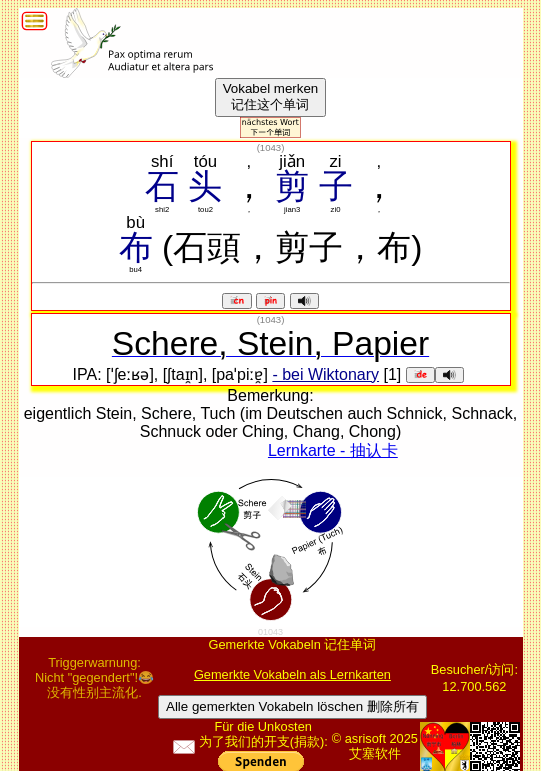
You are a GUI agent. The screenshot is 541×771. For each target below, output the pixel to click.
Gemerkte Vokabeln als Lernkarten (292, 674)
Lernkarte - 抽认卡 (333, 450)
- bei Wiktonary (325, 374)
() (271, 147)
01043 (270, 632)
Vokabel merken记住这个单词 (271, 96)
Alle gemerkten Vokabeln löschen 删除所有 (292, 706)
